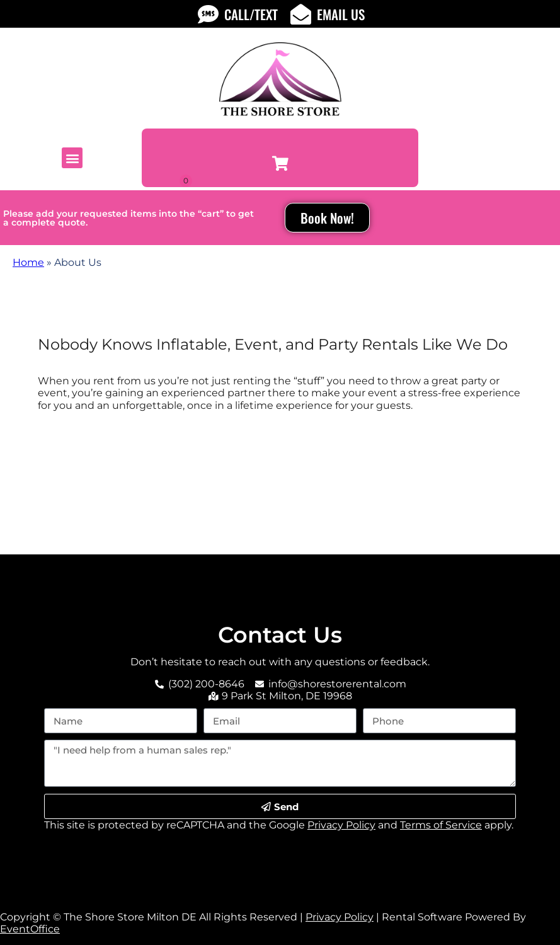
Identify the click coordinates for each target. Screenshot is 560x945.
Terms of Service (441, 825)
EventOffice (30, 929)
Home (28, 262)
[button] (72, 158)
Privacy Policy (341, 825)
